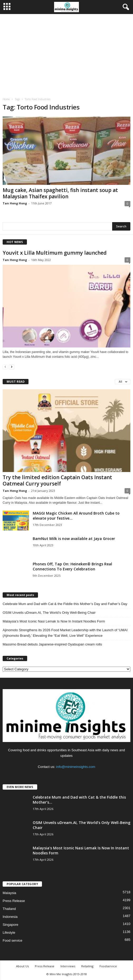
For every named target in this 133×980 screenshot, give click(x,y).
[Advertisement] (66, 54)
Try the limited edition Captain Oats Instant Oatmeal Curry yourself (57, 480)
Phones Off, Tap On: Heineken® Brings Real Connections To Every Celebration (72, 566)
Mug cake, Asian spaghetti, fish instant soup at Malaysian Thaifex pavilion (60, 193)
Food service (12, 940)
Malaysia (9, 893)
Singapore (10, 925)
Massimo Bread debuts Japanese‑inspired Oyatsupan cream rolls (52, 644)
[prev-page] (5, 367)
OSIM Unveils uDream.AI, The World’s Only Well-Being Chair (49, 613)
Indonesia (10, 917)
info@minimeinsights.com (76, 767)
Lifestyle (9, 933)
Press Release (14, 901)
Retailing (87, 966)
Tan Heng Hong (15, 203)
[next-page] (12, 367)
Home (6, 99)
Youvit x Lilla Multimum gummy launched (55, 253)
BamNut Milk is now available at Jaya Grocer (74, 539)
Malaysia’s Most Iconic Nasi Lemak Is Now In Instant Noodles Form (54, 621)
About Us (22, 966)
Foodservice (108, 966)
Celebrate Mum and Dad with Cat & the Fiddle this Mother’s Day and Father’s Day (65, 604)
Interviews (68, 966)
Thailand (9, 909)
